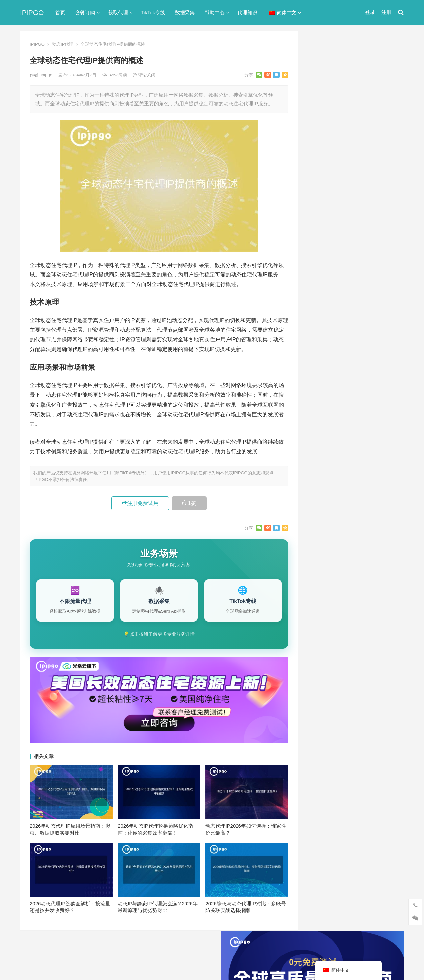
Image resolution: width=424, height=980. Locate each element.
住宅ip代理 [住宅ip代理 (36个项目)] (326, 655)
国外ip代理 (323, 375)
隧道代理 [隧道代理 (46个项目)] (352, 699)
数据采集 (185, 12)
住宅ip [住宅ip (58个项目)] (385, 644)
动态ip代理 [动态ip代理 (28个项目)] (354, 666)
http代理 (381, 961)
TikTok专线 (153, 12)
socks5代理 (324, 303)
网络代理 (321, 410)
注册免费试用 (140, 503)
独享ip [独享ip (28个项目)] (377, 688)
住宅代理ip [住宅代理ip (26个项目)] (358, 655)
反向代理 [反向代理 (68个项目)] (324, 677)
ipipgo (47, 75)
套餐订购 (85, 12)
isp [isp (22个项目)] (368, 622)
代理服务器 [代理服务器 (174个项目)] (358, 644)
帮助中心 (215, 12)
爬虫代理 (321, 398)
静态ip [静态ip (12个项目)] (377, 699)
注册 (386, 12)
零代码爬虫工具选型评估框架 (348, 574)
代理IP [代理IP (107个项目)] (379, 633)
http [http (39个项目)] (334, 612)
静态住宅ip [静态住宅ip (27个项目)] (358, 710)
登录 (370, 12)
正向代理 (321, 387)
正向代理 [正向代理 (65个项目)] (324, 688)
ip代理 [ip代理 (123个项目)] (380, 612)
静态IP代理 (324, 422)
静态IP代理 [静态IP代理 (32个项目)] (326, 710)
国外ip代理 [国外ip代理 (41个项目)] (354, 677)
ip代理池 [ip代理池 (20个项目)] (324, 622)
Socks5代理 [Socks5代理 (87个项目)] (351, 633)
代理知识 (247, 12)
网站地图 (134, 948)
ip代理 (318, 291)
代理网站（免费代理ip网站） (344, 181)
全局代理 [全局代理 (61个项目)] (324, 666)
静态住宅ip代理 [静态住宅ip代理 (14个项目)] (331, 721)
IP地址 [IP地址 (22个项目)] (349, 622)
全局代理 (321, 339)
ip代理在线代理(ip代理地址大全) (355, 193)
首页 (60, 12)
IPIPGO (32, 12)
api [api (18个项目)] (318, 612)
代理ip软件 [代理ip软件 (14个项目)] (326, 644)
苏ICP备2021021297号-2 (98, 948)
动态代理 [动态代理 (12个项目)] (384, 666)
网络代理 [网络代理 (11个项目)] (324, 699)
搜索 (387, 107)
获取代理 (118, 12)
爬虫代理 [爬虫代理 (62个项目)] (352, 688)
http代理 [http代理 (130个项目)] (356, 612)
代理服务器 (324, 327)
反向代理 (321, 363)
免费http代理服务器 (341, 221)
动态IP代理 (63, 44)
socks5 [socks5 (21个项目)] (322, 633)
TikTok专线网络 (328, 315)
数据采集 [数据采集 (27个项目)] (384, 677)
